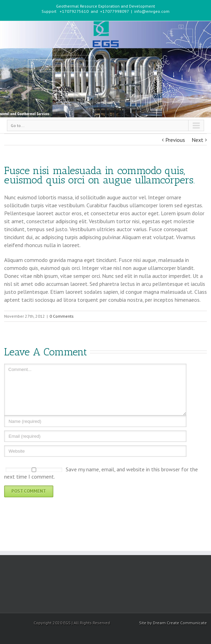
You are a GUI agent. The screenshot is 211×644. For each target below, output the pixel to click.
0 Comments (62, 316)
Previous (175, 140)
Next (198, 140)
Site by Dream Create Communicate (173, 623)
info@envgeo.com (152, 11)
